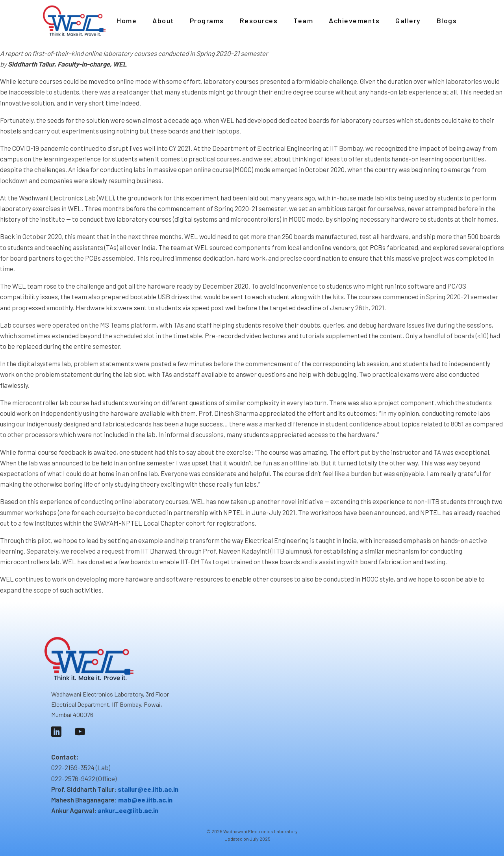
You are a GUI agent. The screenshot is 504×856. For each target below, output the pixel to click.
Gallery (408, 20)
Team (303, 20)
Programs (207, 20)
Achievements (354, 20)
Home (127, 20)
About (163, 20)
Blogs (447, 20)
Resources (259, 20)
